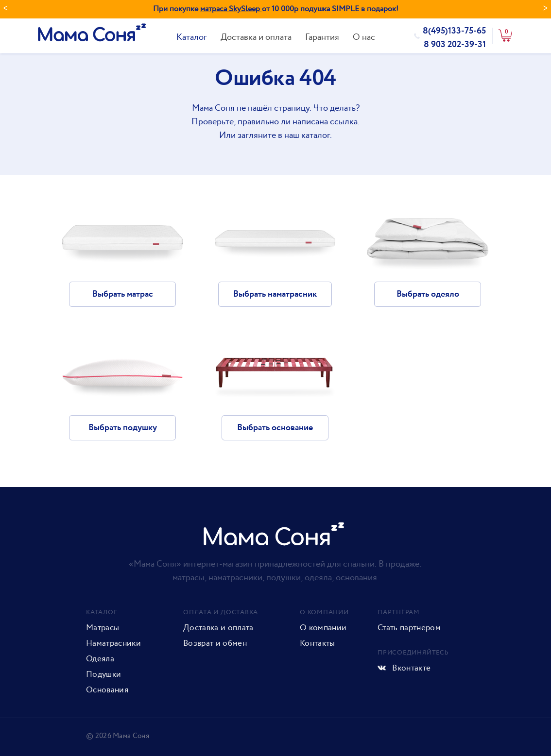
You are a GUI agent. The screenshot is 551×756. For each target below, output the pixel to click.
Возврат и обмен (215, 643)
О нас (364, 37)
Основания (107, 690)
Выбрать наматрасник (275, 294)
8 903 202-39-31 (455, 45)
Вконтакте (404, 668)
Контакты (318, 643)
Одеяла (100, 659)
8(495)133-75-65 (454, 31)
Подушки (103, 674)
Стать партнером (409, 628)
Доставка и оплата (256, 37)
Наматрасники (113, 643)
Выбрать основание (275, 428)
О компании (323, 628)
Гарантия (322, 37)
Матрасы (103, 628)
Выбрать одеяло (428, 294)
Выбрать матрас (123, 294)
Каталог (192, 37)
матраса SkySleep (231, 9)
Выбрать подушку (123, 428)
